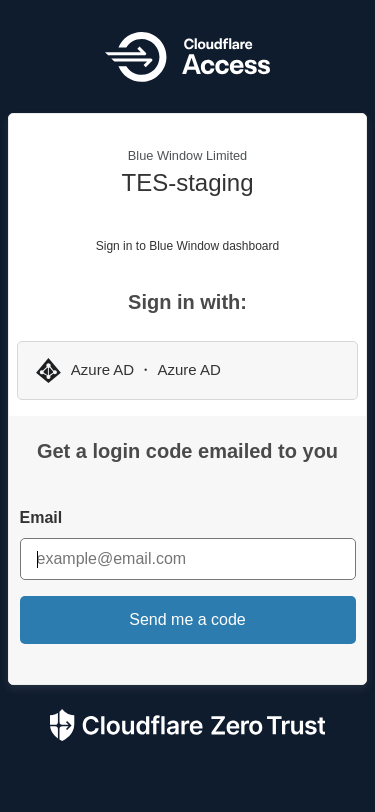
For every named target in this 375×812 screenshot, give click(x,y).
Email (41, 517)
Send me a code (187, 619)
